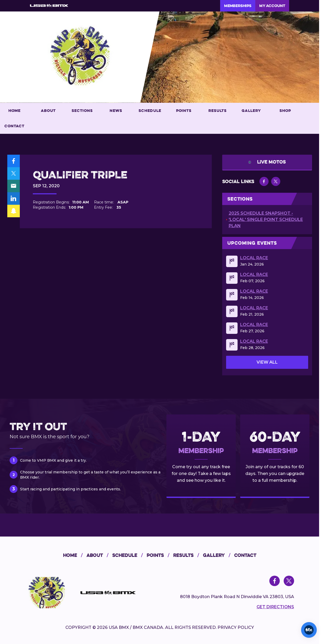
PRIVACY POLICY (236, 627)
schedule (129, 555)
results (188, 555)
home (75, 555)
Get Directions (275, 607)
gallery (219, 555)
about (99, 555)
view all (267, 362)
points (160, 555)
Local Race (254, 258)
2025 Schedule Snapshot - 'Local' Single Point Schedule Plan (266, 219)
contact (245, 555)
